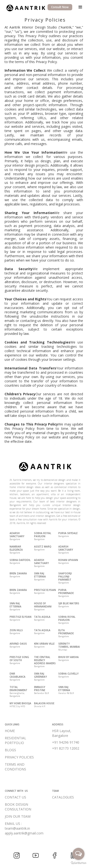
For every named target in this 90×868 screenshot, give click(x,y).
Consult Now (60, 7)
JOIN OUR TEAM (18, 816)
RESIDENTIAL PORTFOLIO (15, 740)
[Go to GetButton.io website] (78, 863)
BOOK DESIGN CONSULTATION (18, 807)
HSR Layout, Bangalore (62, 733)
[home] (24, 7)
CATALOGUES (63, 797)
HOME (10, 731)
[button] (80, 7)
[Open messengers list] (78, 854)
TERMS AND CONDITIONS (15, 767)
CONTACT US (15, 797)
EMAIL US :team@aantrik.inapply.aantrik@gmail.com (24, 828)
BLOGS (10, 750)
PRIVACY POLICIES (19, 757)
